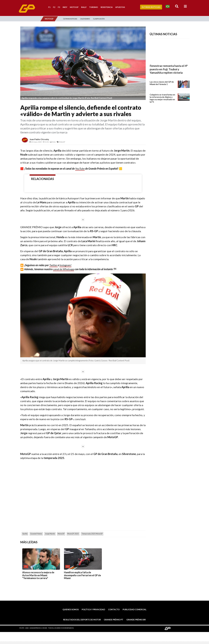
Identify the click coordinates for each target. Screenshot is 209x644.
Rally (84, 7)
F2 (54, 7)
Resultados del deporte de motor (82, 620)
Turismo (94, 7)
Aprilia (25, 534)
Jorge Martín (50, 534)
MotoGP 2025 (73, 534)
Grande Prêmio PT (114, 620)
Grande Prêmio (36, 534)
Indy (65, 7)
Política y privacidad (93, 609)
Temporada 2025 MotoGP (92, 534)
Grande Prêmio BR (136, 620)
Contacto (114, 609)
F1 (49, 7)
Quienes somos (71, 609)
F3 (59, 7)
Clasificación (99, 19)
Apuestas (120, 7)
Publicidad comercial (135, 609)
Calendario (85, 19)
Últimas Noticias (151, 7)
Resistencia (107, 7)
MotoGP (74, 7)
